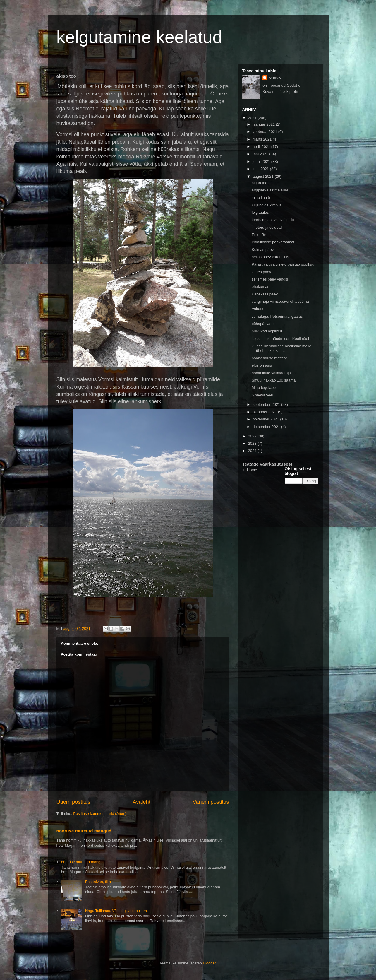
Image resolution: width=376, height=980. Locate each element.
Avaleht (141, 802)
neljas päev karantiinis (270, 257)
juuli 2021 (261, 169)
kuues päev (261, 272)
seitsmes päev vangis (270, 279)
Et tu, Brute (261, 235)
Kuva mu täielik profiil (280, 91)
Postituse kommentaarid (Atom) (100, 814)
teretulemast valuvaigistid (273, 220)
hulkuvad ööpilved (267, 331)
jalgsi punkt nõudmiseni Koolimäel (280, 339)
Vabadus (259, 309)
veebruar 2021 (265, 132)
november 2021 (266, 419)
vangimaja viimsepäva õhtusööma (280, 301)
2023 (253, 443)
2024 (253, 451)
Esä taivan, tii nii (99, 882)
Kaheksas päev (265, 294)
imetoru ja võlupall (267, 227)
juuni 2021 (262, 161)
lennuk (274, 77)
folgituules (260, 212)
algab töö (260, 183)
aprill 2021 (262, 147)
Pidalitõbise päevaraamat (273, 242)
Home (252, 470)
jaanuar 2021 (264, 124)
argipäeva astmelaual (270, 190)
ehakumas (260, 287)
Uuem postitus (73, 802)
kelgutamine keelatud (139, 37)
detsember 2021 (267, 427)
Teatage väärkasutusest (267, 464)
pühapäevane (263, 324)
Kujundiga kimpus (267, 205)
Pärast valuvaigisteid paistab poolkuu (283, 264)
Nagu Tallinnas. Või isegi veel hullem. (116, 911)
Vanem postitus (211, 802)
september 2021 (267, 405)
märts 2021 (263, 139)
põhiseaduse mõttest (269, 358)
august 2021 (263, 176)
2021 (253, 118)
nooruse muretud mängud (84, 831)
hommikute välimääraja (271, 373)
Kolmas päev (263, 250)
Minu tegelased (265, 388)
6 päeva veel (262, 395)
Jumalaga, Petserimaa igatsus (277, 316)
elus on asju (262, 365)
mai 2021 (261, 154)
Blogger (209, 963)
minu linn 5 (261, 197)
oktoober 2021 (265, 412)
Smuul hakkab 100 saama (274, 380)
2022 (253, 436)
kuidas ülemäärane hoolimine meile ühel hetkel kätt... (281, 348)
